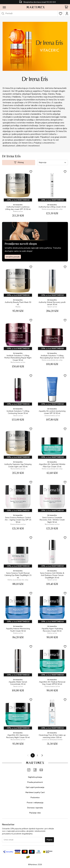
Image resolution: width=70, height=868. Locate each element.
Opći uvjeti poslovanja (35, 787)
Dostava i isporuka (35, 808)
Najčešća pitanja (35, 777)
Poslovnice (35, 798)
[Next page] (42, 755)
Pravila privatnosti (35, 782)
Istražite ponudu (13, 257)
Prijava (49, 840)
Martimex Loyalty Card (35, 792)
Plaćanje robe (35, 813)
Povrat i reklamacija (35, 803)
